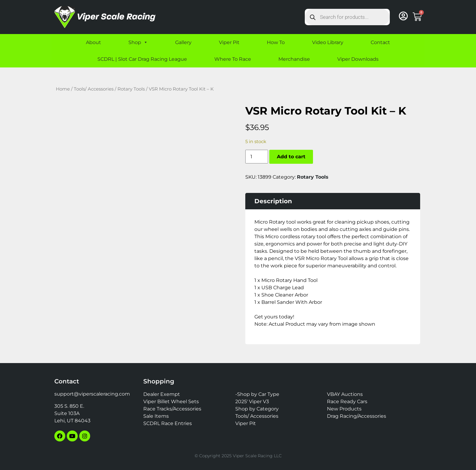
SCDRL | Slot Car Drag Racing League (142, 59)
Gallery (183, 42)
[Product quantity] (257, 157)
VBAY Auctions (345, 394)
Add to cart (291, 157)
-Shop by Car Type (257, 394)
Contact (380, 42)
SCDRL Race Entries (168, 423)
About (93, 42)
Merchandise (294, 59)
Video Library (328, 42)
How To (276, 42)
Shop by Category (257, 409)
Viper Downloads (358, 59)
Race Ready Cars (347, 401)
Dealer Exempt (162, 394)
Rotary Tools (131, 89)
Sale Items (156, 416)
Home (63, 89)
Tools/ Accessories (94, 89)
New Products (344, 409)
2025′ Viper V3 (252, 401)
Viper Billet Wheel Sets (171, 401)
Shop (138, 42)
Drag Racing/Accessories (357, 416)
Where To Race (233, 59)
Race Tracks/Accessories (172, 409)
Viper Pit (229, 42)
